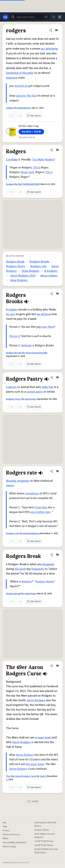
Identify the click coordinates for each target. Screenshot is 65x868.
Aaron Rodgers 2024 (23, 276)
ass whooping (49, 49)
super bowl (44, 738)
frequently (38, 569)
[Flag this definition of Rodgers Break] (57, 555)
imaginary (23, 481)
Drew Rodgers (30, 271)
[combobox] (30, 17)
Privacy (6, 831)
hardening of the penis (20, 73)
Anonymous (30, 399)
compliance (32, 493)
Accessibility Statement (15, 843)
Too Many (38, 160)
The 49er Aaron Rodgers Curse (21, 776)
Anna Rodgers (19, 280)
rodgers (10, 108)
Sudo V (43, 776)
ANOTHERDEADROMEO (29, 184)
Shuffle (33, 801)
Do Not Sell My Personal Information (46, 851)
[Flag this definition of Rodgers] (57, 150)
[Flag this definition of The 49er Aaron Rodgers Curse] (57, 666)
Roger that (27, 172)
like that (32, 96)
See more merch (27, 137)
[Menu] (60, 17)
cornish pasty (35, 392)
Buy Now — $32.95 (31, 132)
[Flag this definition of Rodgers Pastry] (57, 377)
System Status (42, 830)
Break (50, 582)
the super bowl (35, 764)
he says (11, 314)
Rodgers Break (15, 262)
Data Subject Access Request (45, 836)
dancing (21, 96)
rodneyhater (31, 594)
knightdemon (24, 108)
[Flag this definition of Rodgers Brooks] (57, 294)
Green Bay (41, 507)
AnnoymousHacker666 (36, 353)
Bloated (11, 481)
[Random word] (46, 17)
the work (20, 569)
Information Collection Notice (45, 824)
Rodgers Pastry (16, 266)
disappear (48, 564)
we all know (44, 314)
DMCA (5, 839)
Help (5, 827)
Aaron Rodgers (36, 700)
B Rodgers (51, 271)
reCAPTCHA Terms (44, 845)
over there (48, 327)
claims (10, 485)
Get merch (34, 116)
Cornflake (12, 160)
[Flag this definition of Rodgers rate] (57, 471)
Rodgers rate (38, 266)
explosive (12, 78)
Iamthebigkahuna (31, 533)
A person (11, 387)
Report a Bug (9, 847)
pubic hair (48, 387)
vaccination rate (40, 512)
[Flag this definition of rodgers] (56, 30)
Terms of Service (11, 835)
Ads (5, 823)
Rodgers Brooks (39, 262)
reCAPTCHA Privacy (44, 841)
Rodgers (10, 184)
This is (37, 168)
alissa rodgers (49, 276)
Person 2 (15, 336)
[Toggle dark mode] (54, 17)
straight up (21, 86)
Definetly (26, 345)
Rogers (49, 160)
